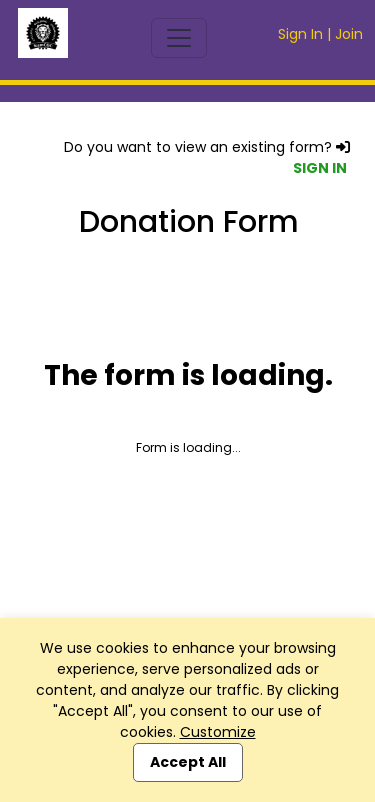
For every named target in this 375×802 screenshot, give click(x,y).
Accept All (188, 762)
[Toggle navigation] (179, 38)
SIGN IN (320, 168)
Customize (218, 732)
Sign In (300, 34)
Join (349, 34)
